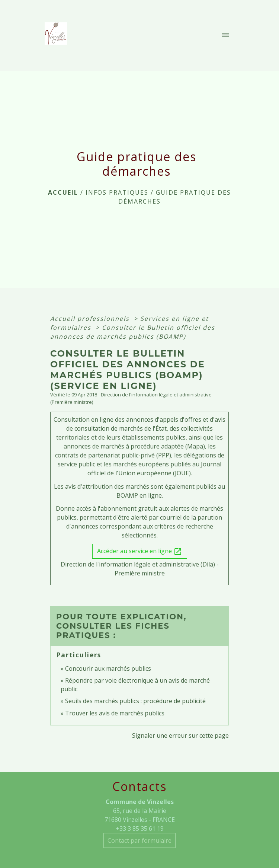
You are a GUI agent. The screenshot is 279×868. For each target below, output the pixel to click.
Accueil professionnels (91, 319)
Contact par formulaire (139, 840)
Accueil (63, 192)
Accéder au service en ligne (140, 551)
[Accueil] (58, 36)
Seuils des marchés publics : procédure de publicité (135, 701)
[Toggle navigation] (225, 36)
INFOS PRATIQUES (117, 192)
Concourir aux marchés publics (108, 668)
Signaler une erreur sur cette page (180, 735)
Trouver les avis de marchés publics (115, 713)
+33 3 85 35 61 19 (140, 829)
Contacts (139, 786)
